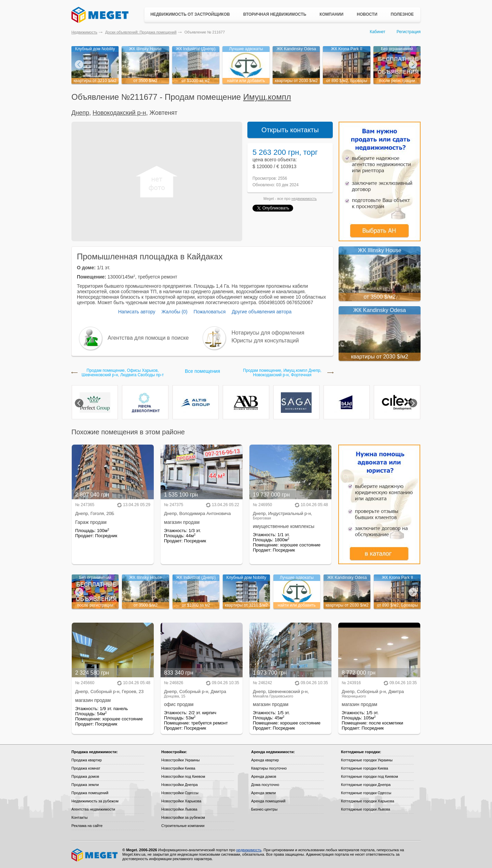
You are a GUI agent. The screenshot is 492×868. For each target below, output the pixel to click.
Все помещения (202, 371)
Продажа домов (85, 776)
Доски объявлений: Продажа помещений (141, 32)
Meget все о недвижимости (95, 855)
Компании (331, 14)
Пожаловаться (209, 312)
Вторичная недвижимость (275, 14)
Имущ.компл (267, 97)
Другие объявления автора (262, 312)
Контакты (80, 817)
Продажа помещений (90, 793)
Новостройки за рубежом (183, 817)
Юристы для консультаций (265, 341)
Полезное (402, 14)
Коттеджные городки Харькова (368, 801)
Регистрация (409, 32)
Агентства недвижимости (93, 809)
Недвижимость (84, 32)
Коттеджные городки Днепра (366, 785)
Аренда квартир (265, 760)
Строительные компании (183, 826)
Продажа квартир (87, 760)
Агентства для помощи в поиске (148, 338)
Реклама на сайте (87, 826)
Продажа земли (85, 785)
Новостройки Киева (178, 768)
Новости (367, 14)
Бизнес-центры (264, 809)
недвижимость (304, 199)
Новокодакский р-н (119, 113)
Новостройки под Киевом (183, 776)
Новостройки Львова (179, 809)
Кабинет (378, 32)
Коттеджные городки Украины (367, 760)
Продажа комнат (86, 768)
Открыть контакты (290, 130)
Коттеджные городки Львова (366, 809)
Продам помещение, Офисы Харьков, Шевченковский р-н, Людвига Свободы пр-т (123, 373)
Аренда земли (263, 793)
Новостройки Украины (181, 760)
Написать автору (137, 312)
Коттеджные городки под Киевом (370, 776)
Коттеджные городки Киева (365, 768)
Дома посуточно (265, 785)
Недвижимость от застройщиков (190, 14)
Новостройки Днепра (180, 785)
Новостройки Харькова (181, 801)
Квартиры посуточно (269, 768)
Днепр (80, 113)
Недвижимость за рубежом (95, 801)
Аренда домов (264, 776)
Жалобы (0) (174, 312)
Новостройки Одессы (180, 793)
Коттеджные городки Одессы (366, 793)
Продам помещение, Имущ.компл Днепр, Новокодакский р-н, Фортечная (282, 373)
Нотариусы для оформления (268, 333)
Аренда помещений (268, 801)
